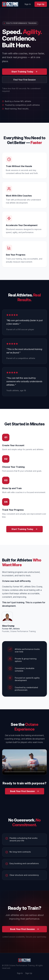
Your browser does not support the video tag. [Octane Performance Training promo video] (24, 762)
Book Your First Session (25, 791)
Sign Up (41, 4)
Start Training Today (24, 72)
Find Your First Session (25, 80)
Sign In (28, 4)
